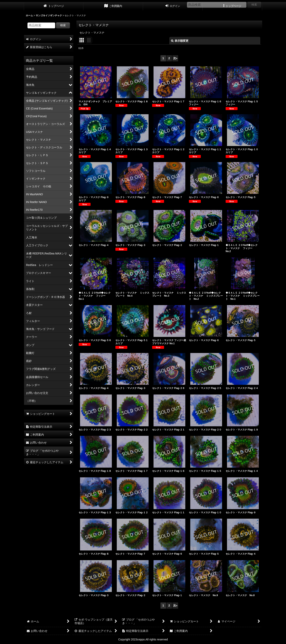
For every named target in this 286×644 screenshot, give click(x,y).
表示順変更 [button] (180, 41)
